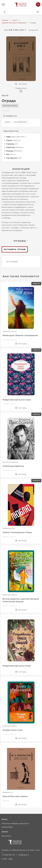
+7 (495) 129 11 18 (8, 855)
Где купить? (6, 836)
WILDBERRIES (20, 122)
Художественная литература (14, 23)
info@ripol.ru (24, 855)
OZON (7, 122)
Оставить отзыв (15, 249)
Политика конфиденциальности (15, 823)
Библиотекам (7, 827)
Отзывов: (33, 30)
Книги (15, 20)
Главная (5, 20)
